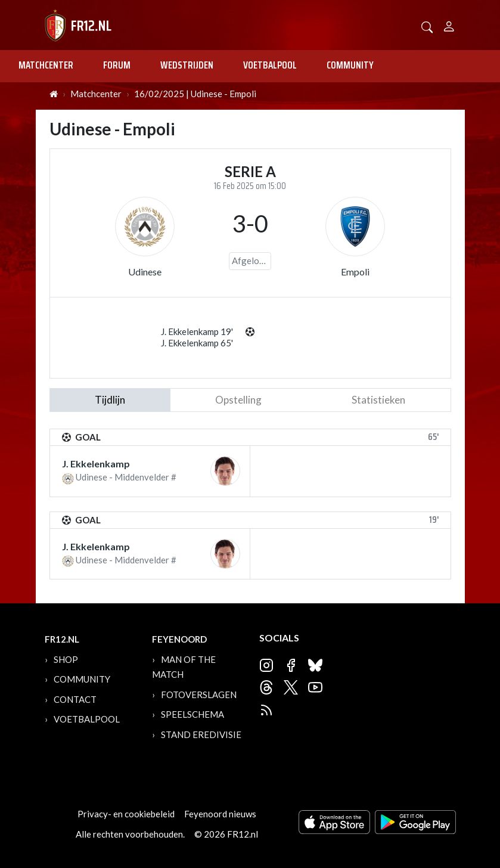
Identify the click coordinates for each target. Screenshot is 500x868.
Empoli (355, 272)
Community (350, 65)
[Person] (449, 25)
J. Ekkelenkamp (96, 464)
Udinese (145, 272)
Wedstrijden (187, 65)
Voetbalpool (270, 65)
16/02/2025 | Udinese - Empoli (195, 94)
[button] (427, 26)
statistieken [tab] (378, 400)
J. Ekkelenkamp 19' (197, 331)
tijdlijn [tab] (110, 400)
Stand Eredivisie (201, 734)
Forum (117, 65)
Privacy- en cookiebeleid (126, 814)
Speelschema (192, 714)
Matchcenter (46, 65)
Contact (75, 699)
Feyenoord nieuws (220, 814)
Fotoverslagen (199, 695)
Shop (66, 659)
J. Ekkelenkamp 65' (197, 343)
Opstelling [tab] (238, 400)
